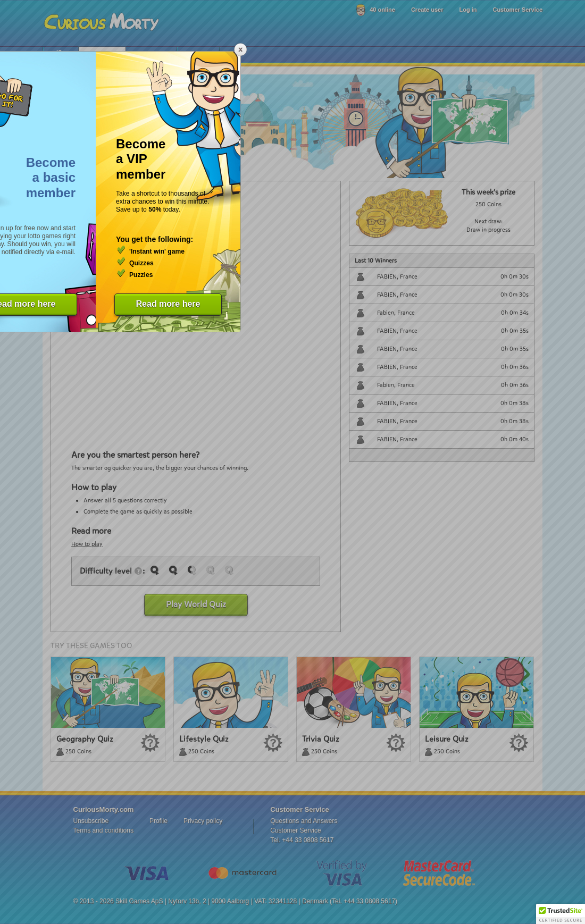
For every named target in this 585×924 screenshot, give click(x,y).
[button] (561, 914)
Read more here (168, 304)
